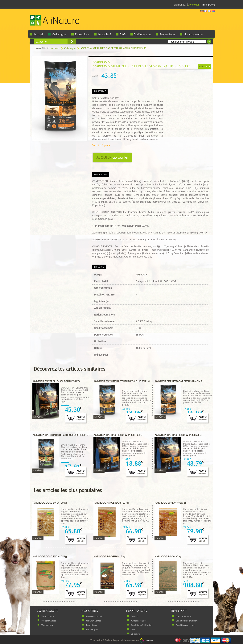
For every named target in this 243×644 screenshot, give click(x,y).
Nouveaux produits (95, 616)
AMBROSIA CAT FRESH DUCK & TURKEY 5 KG (56, 381)
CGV (133, 630)
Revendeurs (167, 34)
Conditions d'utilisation (142, 625)
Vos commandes (49, 621)
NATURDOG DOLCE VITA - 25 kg (50, 557)
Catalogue (59, 34)
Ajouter (112, 157)
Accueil (38, 34)
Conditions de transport (187, 621)
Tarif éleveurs (143, 34)
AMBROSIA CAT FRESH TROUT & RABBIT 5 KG (178, 435)
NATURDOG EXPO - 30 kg (168, 557)
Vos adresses (47, 625)
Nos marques (92, 630)
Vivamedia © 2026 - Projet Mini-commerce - (122, 640)
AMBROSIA (141, 275)
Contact (135, 616)
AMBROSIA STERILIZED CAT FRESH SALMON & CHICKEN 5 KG (113, 48)
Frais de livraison (184, 616)
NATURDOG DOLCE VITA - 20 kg (50, 503)
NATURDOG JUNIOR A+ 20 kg (170, 503)
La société (105, 34)
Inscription (208, 5)
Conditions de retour (185, 625)
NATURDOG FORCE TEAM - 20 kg (111, 503)
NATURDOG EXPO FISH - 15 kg (109, 557)
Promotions (82, 34)
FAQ (123, 34)
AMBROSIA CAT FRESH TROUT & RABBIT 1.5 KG (118, 435)
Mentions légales (139, 621)
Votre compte (48, 616)
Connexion (194, 5)
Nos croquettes (194, 34)
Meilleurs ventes (94, 621)
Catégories (42, 42)
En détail (38, 417)
